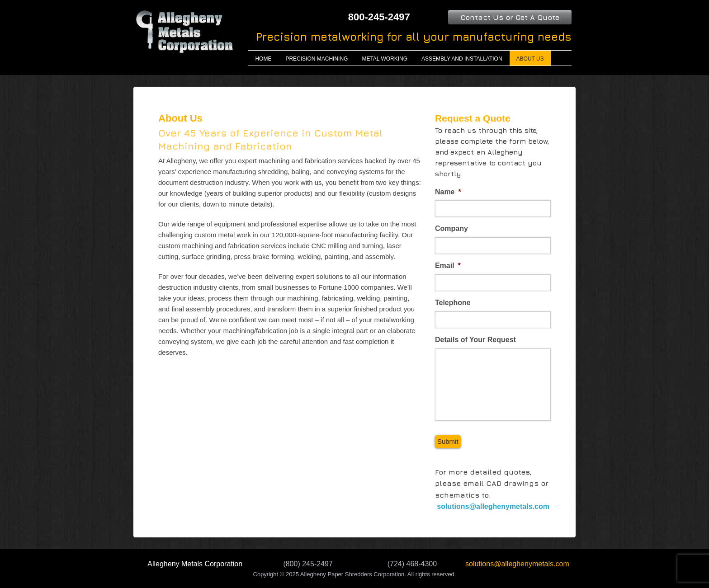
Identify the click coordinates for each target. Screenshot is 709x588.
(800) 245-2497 (308, 564)
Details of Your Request (475, 340)
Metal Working (385, 59)
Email (448, 266)
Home (263, 59)
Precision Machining (317, 59)
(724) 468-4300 (412, 564)
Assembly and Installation (462, 59)
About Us (530, 59)
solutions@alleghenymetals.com (492, 506)
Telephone (453, 303)
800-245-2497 (379, 17)
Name (448, 192)
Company (451, 228)
